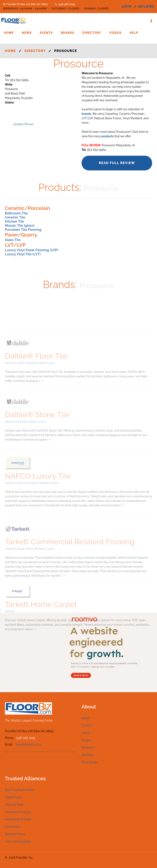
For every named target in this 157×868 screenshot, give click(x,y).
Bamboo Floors (15, 834)
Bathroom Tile (16, 213)
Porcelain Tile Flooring (23, 230)
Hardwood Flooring (18, 812)
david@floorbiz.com (28, 744)
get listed (146, 7)
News (27, 33)
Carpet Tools (13, 797)
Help (134, 33)
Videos (115, 33)
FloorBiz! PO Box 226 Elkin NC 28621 (27, 4)
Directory (92, 33)
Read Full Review (117, 163)
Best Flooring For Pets (19, 790)
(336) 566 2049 (66, 4)
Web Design (90, 762)
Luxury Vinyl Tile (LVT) (23, 254)
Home (9, 33)
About (86, 718)
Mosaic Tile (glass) (20, 226)
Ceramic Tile (15, 217)
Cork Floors (12, 827)
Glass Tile (13, 240)
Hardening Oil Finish (18, 819)
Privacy (86, 740)
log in (127, 7)
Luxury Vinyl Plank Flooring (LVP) (31, 250)
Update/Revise (23, 124)
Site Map (87, 755)
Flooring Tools (14, 805)
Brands (67, 33)
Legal (85, 733)
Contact (87, 725)
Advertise (88, 748)
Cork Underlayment (18, 841)
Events (46, 33)
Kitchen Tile (15, 221)
